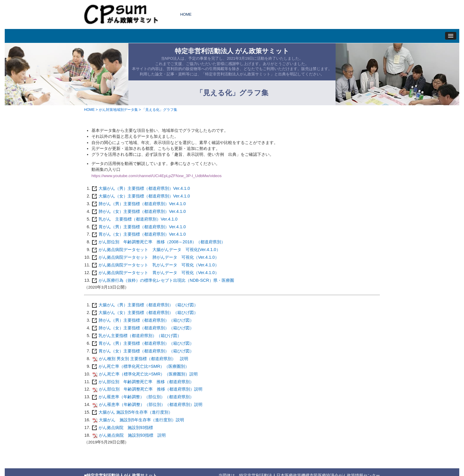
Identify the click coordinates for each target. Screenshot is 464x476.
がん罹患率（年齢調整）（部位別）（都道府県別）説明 (147, 404)
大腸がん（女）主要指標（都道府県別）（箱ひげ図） (145, 313)
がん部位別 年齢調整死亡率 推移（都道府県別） (143, 382)
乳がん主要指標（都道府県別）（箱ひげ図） (136, 336)
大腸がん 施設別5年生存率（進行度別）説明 (138, 420)
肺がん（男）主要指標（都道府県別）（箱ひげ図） (143, 320)
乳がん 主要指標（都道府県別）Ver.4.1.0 (134, 219)
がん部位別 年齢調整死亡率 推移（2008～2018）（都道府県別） (158, 242)
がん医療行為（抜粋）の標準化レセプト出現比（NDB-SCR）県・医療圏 (163, 280)
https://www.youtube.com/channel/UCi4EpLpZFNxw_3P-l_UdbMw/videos (157, 176)
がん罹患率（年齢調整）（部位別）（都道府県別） (143, 397)
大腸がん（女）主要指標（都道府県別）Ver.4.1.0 (141, 196)
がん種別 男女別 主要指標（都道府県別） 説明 (140, 359)
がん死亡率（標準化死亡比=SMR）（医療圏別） (140, 366)
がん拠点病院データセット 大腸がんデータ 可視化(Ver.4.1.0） (156, 250)
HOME (186, 14)
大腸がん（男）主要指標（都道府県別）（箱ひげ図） (145, 305)
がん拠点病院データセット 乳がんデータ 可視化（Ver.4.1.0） (155, 265)
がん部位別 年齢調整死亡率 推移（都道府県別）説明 (147, 389)
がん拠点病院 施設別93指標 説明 (129, 435)
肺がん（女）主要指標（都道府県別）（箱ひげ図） (143, 328)
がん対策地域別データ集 (118, 110)
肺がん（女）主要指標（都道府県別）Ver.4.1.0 (139, 211)
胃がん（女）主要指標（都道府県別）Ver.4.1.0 (139, 234)
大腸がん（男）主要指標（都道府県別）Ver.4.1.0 (141, 188)
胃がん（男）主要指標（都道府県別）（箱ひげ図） (143, 343)
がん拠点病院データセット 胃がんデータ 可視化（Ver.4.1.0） (155, 273)
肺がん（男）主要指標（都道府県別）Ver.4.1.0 (139, 204)
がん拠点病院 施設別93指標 (122, 428)
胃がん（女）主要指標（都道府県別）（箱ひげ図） (143, 351)
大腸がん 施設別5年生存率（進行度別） (132, 412)
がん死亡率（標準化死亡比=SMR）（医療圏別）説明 (145, 374)
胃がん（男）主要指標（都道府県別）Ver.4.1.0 (139, 227)
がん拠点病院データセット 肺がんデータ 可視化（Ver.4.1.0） (155, 257)
